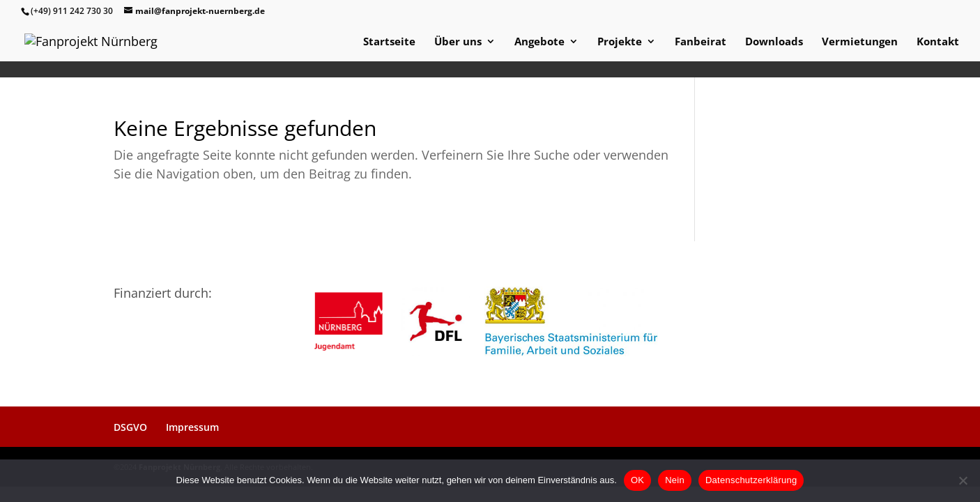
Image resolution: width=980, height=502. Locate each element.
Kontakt (938, 42)
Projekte (620, 42)
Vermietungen (860, 42)
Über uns (458, 42)
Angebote (539, 42)
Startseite (389, 42)
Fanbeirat (700, 42)
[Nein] (963, 480)
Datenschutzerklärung (751, 480)
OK (637, 480)
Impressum (192, 427)
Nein (675, 480)
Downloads (774, 42)
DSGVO (130, 427)
